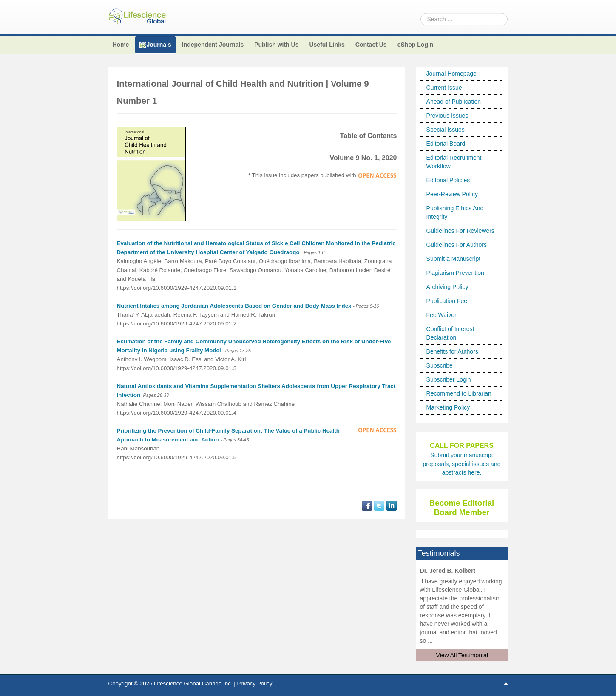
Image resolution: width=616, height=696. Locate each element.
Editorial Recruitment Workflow (454, 162)
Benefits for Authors (452, 351)
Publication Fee (447, 301)
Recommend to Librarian (459, 393)
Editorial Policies (448, 180)
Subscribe (440, 365)
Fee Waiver (441, 315)
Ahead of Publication (454, 102)
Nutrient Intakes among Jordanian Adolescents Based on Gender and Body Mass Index (234, 306)
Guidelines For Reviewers (460, 231)
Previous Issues (447, 116)
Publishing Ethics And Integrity (455, 212)
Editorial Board (446, 144)
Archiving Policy (447, 287)
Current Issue (444, 88)
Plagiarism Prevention (455, 273)
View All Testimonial (462, 655)
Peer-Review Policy (452, 194)
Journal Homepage (451, 74)
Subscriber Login (449, 379)
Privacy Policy (254, 683)
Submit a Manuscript (454, 259)
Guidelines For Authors (457, 245)
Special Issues (446, 130)
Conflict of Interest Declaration (450, 333)
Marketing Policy (448, 407)
